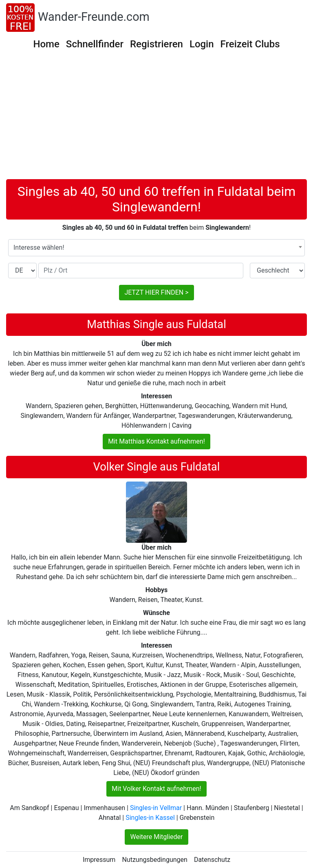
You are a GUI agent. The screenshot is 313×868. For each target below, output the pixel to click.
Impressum (99, 860)
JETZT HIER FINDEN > (156, 292)
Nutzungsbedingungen (154, 860)
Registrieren (156, 44)
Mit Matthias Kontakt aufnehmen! (156, 441)
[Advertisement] (156, 118)
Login (202, 44)
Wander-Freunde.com (94, 17)
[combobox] (156, 248)
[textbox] (156, 248)
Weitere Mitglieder (156, 837)
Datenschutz (212, 860)
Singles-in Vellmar (156, 808)
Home (46, 44)
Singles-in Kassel (150, 818)
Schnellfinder (95, 44)
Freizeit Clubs (250, 44)
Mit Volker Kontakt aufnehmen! (156, 789)
